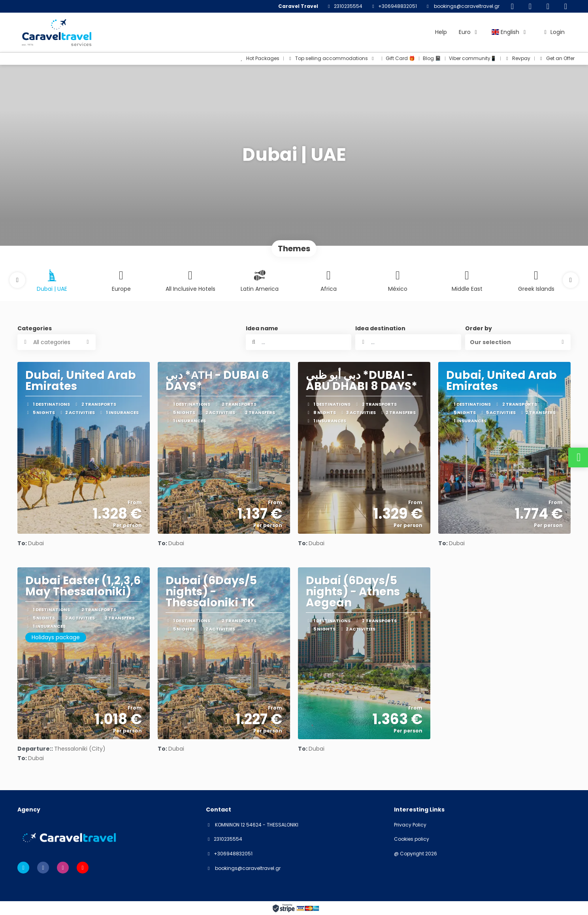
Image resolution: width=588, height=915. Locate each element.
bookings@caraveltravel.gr (466, 6)
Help (441, 32)
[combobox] (408, 342)
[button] (17, 280)
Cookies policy (412, 839)
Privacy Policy (410, 825)
